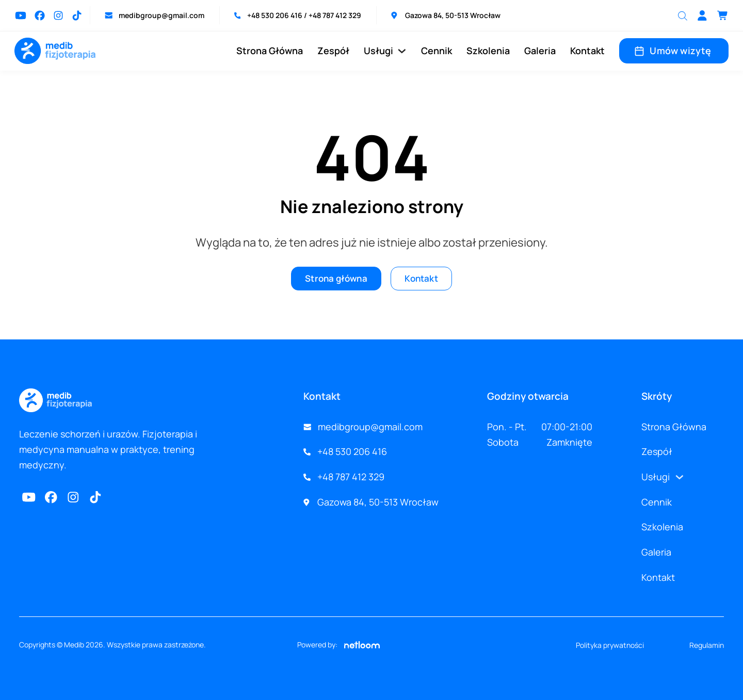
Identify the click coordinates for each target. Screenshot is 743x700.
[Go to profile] (702, 15)
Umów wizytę (674, 51)
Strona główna (334, 279)
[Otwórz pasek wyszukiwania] (683, 15)
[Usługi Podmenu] (402, 51)
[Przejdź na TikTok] (77, 15)
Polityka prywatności (610, 645)
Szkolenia (488, 51)
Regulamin (707, 645)
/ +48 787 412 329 (333, 15)
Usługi (378, 51)
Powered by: (338, 645)
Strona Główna (270, 51)
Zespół (333, 51)
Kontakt (587, 51)
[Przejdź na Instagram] (58, 15)
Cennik (437, 51)
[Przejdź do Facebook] (40, 15)
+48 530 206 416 (276, 15)
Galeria (540, 51)
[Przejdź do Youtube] (21, 15)
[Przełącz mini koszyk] (723, 15)
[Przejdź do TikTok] (96, 497)
